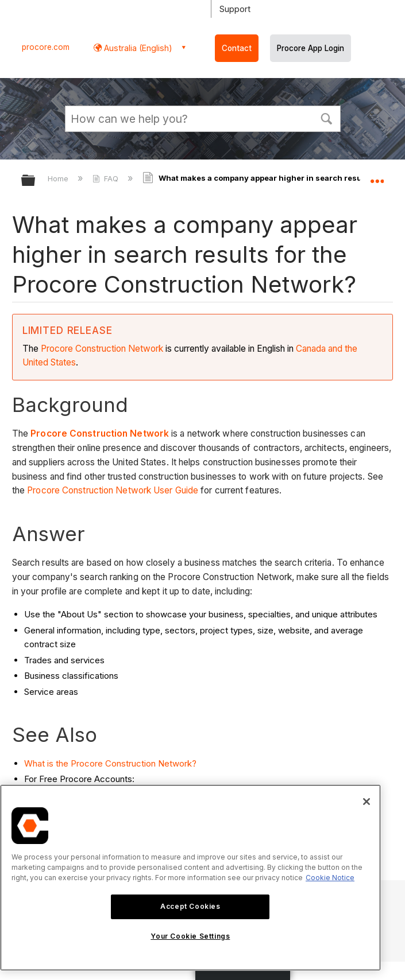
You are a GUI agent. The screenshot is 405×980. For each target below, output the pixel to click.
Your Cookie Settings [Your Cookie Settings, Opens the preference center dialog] (190, 936)
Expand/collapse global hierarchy (36, 181)
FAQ (107, 178)
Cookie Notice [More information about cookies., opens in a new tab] (330, 878)
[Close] (367, 802)
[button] (327, 118)
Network (146, 349)
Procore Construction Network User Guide (113, 490)
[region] (190, 878)
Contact (237, 48)
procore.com (46, 47)
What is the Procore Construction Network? (110, 763)
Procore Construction (84, 349)
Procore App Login (310, 48)
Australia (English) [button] (137, 48)
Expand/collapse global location (377, 177)
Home (59, 178)
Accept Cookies (190, 906)
